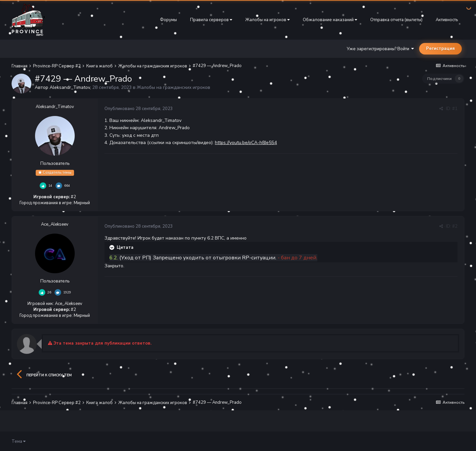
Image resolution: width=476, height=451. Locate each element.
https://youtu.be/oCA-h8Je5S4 (246, 143)
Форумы (168, 20)
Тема (19, 441)
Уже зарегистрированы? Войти (380, 49)
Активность (447, 20)
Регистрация (440, 49)
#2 (455, 226)
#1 (455, 109)
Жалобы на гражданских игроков (174, 87)
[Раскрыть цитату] (112, 247)
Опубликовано (139, 109)
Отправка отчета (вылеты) (396, 20)
